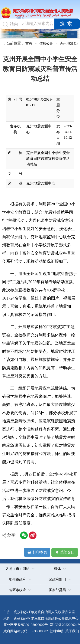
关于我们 (72, 631)
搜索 (67, 24)
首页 (29, 43)
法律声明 (57, 631)
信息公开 (46, 43)
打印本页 (37, 552)
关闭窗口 (65, 552)
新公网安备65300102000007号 (26, 625)
